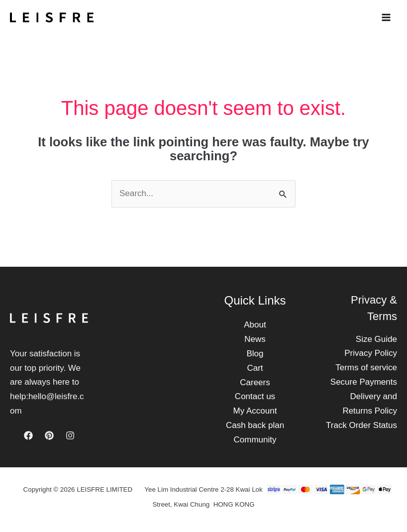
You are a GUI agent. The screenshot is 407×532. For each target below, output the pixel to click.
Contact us (255, 396)
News (255, 339)
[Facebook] (28, 435)
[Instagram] (70, 435)
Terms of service (366, 368)
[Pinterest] (49, 435)
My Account (255, 411)
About (255, 325)
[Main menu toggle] (386, 17)
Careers (255, 382)
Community (255, 440)
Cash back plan (255, 425)
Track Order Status (361, 425)
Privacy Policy (371, 353)
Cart (255, 368)
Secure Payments (364, 382)
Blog (255, 354)
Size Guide (376, 339)
